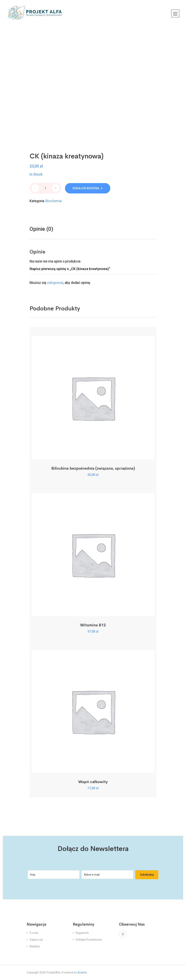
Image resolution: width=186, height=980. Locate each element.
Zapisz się (36, 940)
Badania (35, 946)
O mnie (34, 933)
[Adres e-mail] (107, 875)
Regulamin (82, 933)
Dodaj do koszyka (86, 188)
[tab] (41, 229)
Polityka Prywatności (89, 940)
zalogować (55, 283)
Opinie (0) (41, 229)
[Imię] (54, 875)
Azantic (82, 972)
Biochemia (54, 201)
